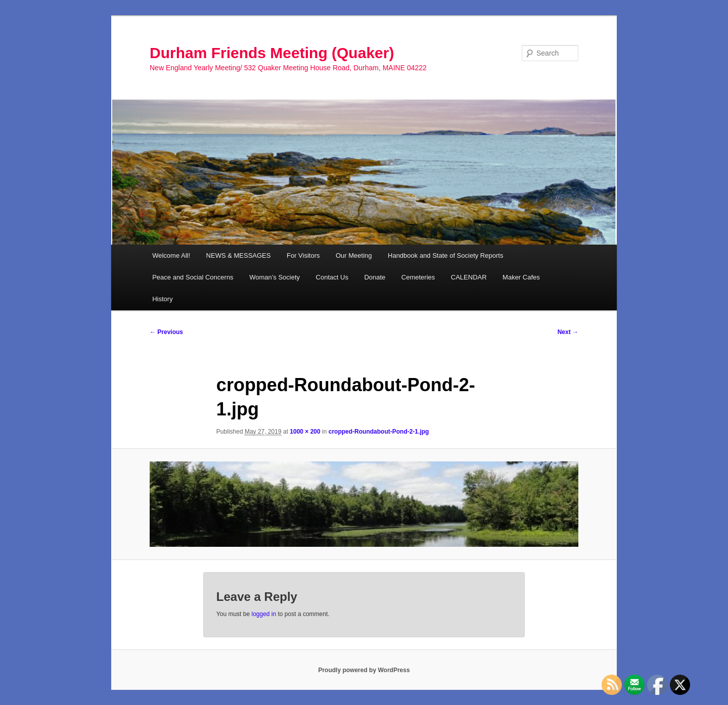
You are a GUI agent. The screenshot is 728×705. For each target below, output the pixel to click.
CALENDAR (469, 277)
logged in (264, 614)
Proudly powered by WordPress (364, 670)
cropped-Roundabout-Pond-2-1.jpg (379, 432)
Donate (375, 277)
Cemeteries (418, 277)
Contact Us (332, 277)
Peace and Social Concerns (193, 277)
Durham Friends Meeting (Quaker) (272, 53)
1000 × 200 (305, 432)
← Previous (166, 332)
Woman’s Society (275, 277)
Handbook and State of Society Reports (445, 255)
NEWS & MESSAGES (239, 255)
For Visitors (303, 255)
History (162, 299)
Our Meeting (354, 255)
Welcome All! (171, 255)
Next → (568, 332)
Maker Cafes (521, 277)
